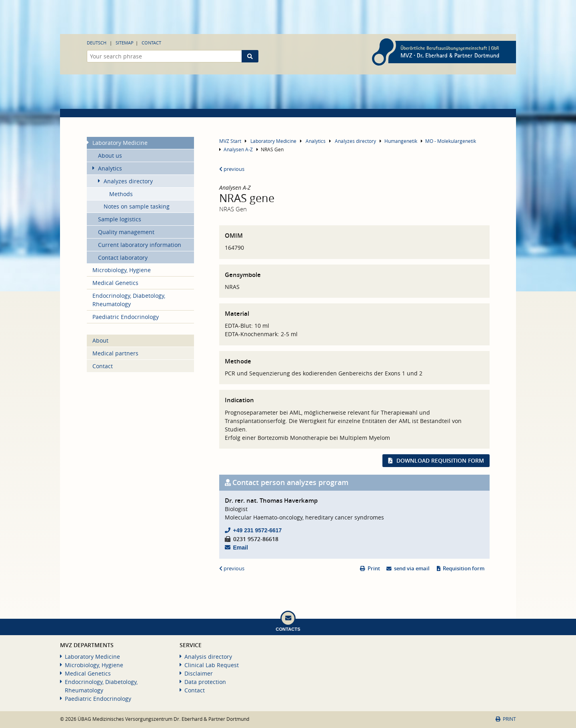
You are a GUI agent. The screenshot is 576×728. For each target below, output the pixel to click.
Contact (151, 43)
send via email (412, 569)
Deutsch (97, 43)
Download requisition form (440, 460)
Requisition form (464, 569)
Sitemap (125, 43)
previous (232, 169)
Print (374, 569)
